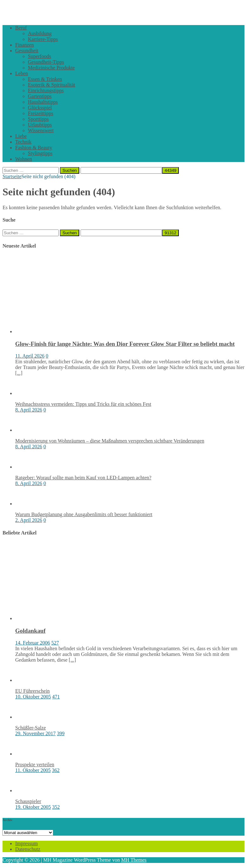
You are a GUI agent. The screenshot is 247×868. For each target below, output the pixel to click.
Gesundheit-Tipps (46, 62)
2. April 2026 (29, 520)
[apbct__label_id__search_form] (121, 170)
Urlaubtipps (40, 125)
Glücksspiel (40, 108)
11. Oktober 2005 (33, 770)
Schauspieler (28, 801)
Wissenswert (41, 130)
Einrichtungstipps (46, 91)
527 (55, 643)
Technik (23, 142)
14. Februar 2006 (33, 643)
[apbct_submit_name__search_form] (170, 170)
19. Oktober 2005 (33, 807)
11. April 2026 (30, 356)
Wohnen (24, 159)
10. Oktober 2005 (33, 697)
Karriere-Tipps (43, 39)
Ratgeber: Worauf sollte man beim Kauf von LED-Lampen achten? (83, 478)
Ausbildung (40, 33)
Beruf (21, 28)
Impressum (26, 843)
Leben (22, 73)
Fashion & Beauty (34, 148)
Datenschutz (28, 849)
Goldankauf (30, 631)
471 (56, 697)
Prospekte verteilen (35, 764)
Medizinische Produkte (51, 68)
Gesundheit (27, 51)
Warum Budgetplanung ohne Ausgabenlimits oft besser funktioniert (84, 514)
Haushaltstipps (43, 102)
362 (56, 770)
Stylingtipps (40, 153)
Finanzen (25, 45)
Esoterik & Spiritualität (52, 85)
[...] (19, 373)
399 (61, 733)
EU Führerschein (32, 691)
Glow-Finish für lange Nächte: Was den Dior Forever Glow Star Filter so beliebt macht (125, 344)
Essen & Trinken (45, 79)
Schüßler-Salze (31, 728)
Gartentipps (40, 96)
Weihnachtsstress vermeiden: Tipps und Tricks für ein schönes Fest (83, 404)
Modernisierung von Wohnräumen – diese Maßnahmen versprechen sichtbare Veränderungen (110, 441)
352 (56, 807)
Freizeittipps (41, 113)
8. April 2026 (29, 410)
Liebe (21, 136)
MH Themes (134, 860)
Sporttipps (38, 119)
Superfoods (39, 56)
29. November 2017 (36, 733)
